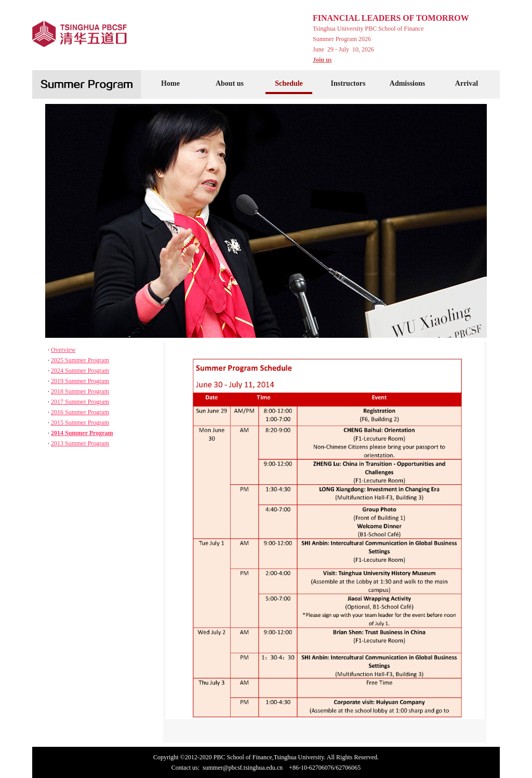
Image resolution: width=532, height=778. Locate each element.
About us (230, 83)
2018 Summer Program (80, 391)
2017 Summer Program (80, 402)
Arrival (467, 83)
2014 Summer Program (82, 433)
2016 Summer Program (80, 412)
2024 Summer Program (80, 371)
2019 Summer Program (80, 381)
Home (170, 83)
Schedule (289, 83)
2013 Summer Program (80, 443)
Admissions (407, 83)
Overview (63, 350)
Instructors (348, 83)
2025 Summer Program (80, 360)
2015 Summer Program (80, 423)
